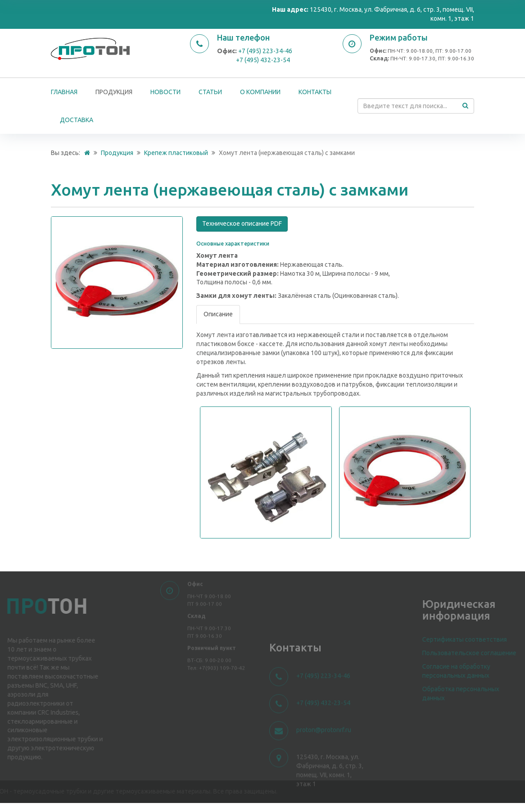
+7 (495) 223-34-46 (265, 51)
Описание (218, 314)
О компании (260, 92)
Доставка (77, 120)
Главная (64, 92)
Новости (165, 92)
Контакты (315, 92)
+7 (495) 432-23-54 (263, 60)
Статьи (210, 92)
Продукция (114, 92)
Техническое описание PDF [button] (242, 224)
